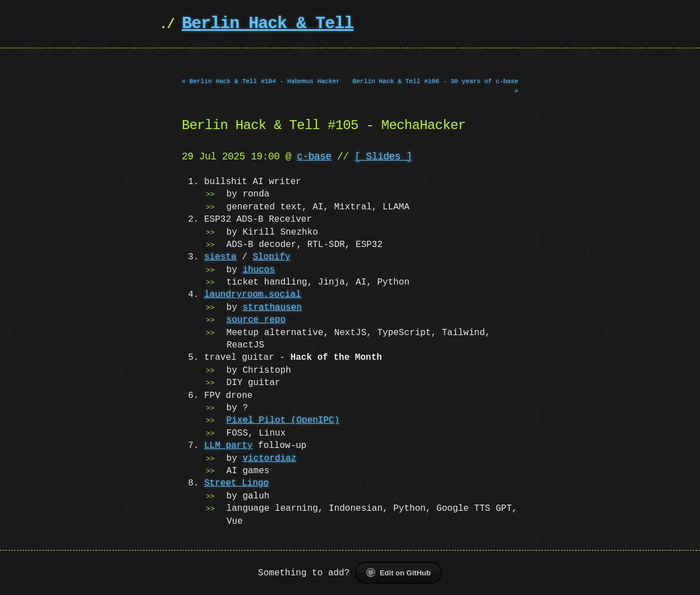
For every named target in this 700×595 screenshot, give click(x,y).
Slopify (271, 257)
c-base (314, 157)
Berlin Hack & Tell (268, 24)
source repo (256, 320)
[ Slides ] (383, 157)
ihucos (259, 270)
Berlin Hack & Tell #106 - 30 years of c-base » (436, 86)
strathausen (272, 308)
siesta (220, 257)
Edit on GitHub (399, 573)
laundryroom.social (253, 295)
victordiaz (269, 459)
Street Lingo (236, 483)
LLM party (228, 446)
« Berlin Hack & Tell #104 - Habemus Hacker (261, 81)
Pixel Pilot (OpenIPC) (283, 420)
